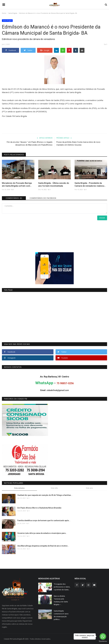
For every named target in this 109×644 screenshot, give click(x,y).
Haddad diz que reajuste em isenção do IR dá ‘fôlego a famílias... (45, 495)
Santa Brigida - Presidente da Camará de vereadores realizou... (90, 184)
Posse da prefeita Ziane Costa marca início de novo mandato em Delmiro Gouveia (78, 143)
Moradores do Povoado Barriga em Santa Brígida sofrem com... (17, 184)
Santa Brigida (13, 13)
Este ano (89, 488)
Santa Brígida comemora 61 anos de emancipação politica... (61, 615)
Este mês (54, 488)
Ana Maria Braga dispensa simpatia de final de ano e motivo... (43, 546)
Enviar (102, 218)
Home (4, 13)
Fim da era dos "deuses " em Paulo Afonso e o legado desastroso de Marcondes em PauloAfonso (30, 143)
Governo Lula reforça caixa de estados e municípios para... (42, 533)
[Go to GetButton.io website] (103, 641)
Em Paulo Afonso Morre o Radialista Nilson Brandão (39, 508)
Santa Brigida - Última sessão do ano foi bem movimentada (54, 184)
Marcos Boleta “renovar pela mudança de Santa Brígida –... (61, 600)
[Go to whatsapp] (103, 636)
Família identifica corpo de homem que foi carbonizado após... (44, 520)
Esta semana (19, 488)
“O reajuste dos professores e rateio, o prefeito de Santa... (62, 587)
